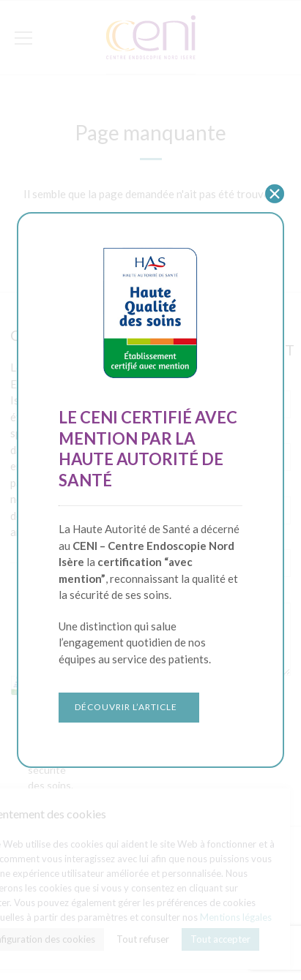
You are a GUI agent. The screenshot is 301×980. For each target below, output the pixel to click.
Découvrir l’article (126, 707)
